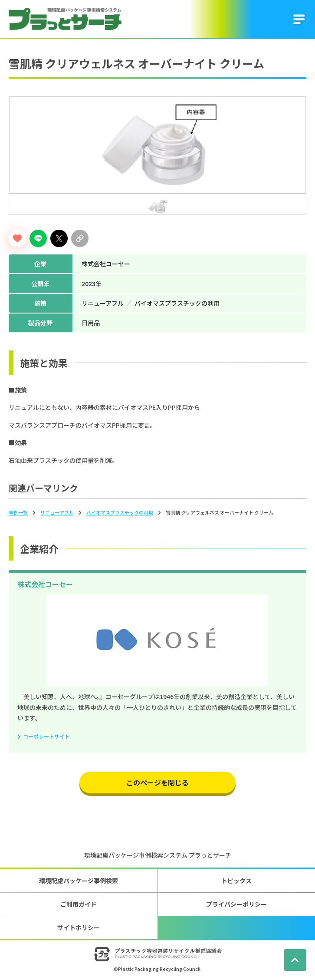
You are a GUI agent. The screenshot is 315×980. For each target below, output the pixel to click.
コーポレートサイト (46, 736)
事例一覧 (18, 512)
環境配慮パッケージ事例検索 (79, 881)
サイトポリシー (79, 927)
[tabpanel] (157, 145)
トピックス (236, 881)
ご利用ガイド (79, 904)
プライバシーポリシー (236, 904)
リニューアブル (57, 512)
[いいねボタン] (17, 238)
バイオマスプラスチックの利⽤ (120, 512)
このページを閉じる (157, 782)
